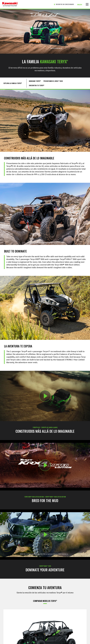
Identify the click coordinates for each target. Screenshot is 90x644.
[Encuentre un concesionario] (64, 4)
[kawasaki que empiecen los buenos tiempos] (10, 4)
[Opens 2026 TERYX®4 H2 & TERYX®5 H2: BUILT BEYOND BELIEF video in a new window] (45, 396)
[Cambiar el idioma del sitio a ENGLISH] (80, 5)
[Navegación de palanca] (87, 4)
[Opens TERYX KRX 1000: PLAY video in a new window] (45, 535)
